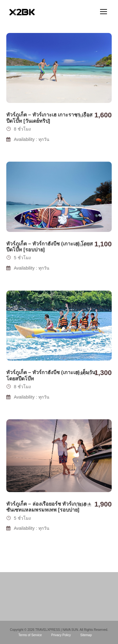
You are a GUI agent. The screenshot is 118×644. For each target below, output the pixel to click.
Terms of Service (30, 635)
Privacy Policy (61, 635)
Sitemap (86, 635)
